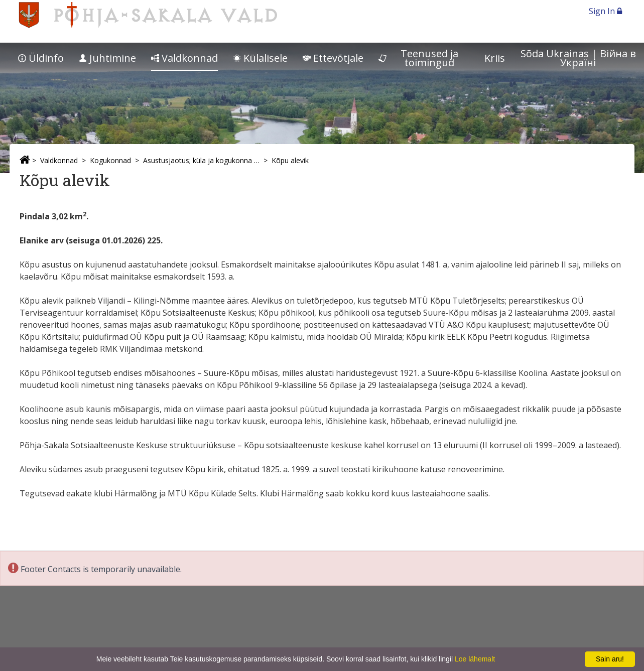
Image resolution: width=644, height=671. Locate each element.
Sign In (605, 11)
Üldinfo (41, 58)
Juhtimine (107, 58)
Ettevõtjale (333, 58)
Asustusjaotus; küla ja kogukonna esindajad (201, 160)
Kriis (495, 58)
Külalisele (260, 58)
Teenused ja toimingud (418, 58)
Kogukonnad (110, 160)
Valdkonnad (184, 58)
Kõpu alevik (290, 160)
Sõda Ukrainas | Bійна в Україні (578, 58)
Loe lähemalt (475, 659)
